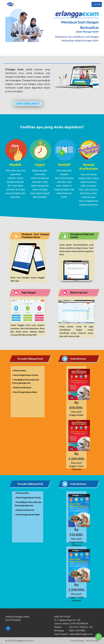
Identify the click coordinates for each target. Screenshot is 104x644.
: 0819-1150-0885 (77, 631)
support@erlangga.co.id (81, 634)
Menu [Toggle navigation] (97, 4)
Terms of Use (92, 641)
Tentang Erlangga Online (17, 617)
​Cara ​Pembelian (13, 620)
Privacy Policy (77, 641)
